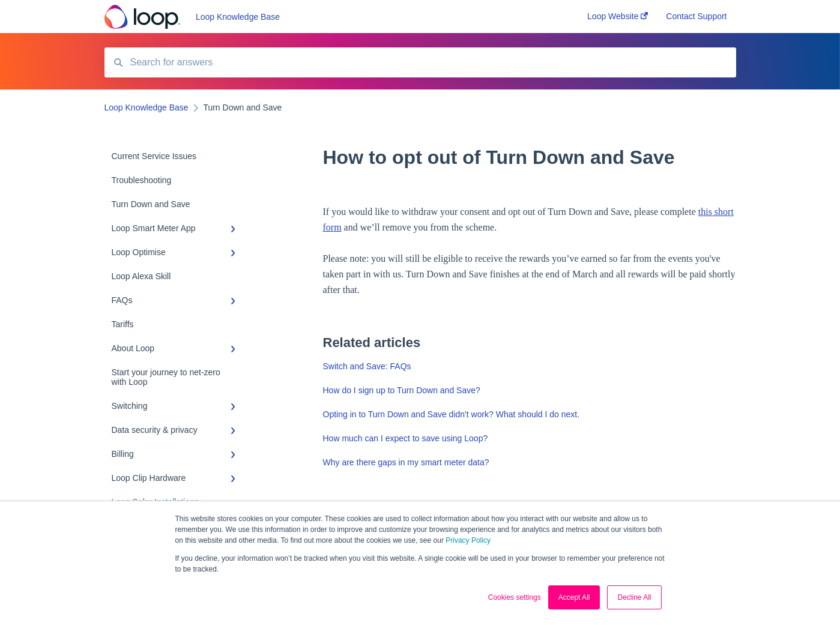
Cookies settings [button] (515, 597)
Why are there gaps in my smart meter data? (406, 462)
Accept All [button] (574, 597)
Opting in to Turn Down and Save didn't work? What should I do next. (452, 414)
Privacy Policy (468, 540)
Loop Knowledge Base (238, 17)
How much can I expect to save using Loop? (406, 438)
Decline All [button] (634, 597)
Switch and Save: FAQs (367, 366)
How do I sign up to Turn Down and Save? (402, 390)
